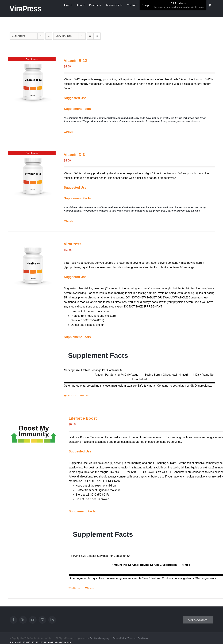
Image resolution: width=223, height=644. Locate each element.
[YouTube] (33, 620)
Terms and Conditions (138, 638)
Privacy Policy (119, 638)
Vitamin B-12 (75, 61)
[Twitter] (23, 620)
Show (64, 36)
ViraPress (73, 244)
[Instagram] (42, 620)
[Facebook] (13, 620)
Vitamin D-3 (74, 155)
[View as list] (97, 36)
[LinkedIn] (52, 620)
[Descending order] (49, 36)
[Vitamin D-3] (32, 177)
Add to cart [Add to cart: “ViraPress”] (71, 396)
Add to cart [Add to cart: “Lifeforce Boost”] (76, 588)
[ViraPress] (32, 266)
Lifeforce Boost (83, 418)
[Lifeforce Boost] (34, 433)
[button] (75, 98)
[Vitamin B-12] (32, 83)
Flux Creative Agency (99, 638)
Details (69, 132)
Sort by (19, 36)
